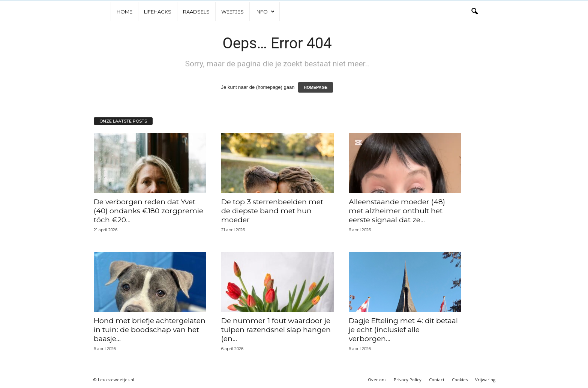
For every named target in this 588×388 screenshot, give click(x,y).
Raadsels (196, 12)
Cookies (460, 380)
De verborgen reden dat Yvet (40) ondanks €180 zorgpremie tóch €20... (148, 211)
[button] (474, 12)
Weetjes (232, 12)
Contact (437, 380)
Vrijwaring (485, 380)
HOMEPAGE (316, 87)
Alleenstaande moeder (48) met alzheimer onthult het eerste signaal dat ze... (397, 211)
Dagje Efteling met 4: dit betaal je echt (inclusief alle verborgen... (403, 330)
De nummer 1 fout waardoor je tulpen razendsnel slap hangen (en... (276, 330)
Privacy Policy (408, 380)
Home (124, 12)
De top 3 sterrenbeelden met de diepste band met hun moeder (272, 211)
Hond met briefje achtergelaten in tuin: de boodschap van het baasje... (150, 330)
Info (265, 12)
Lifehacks (158, 12)
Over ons (377, 380)
